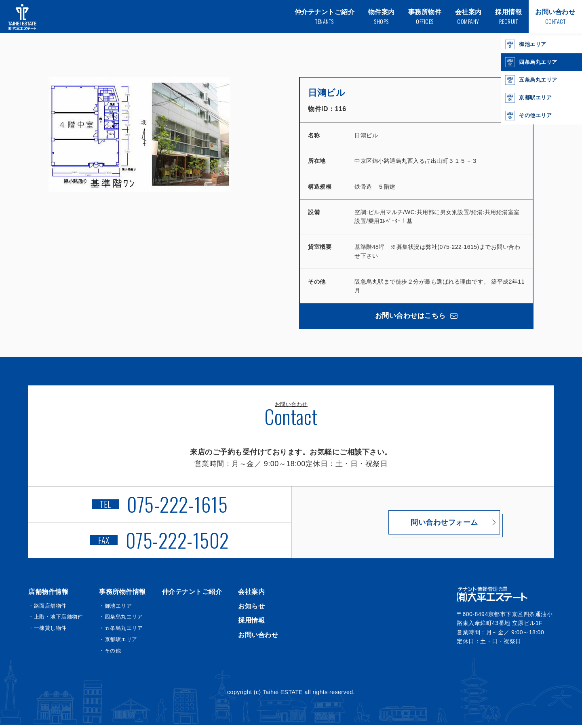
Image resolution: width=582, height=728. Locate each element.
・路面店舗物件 (47, 609)
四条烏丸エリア (533, 62)
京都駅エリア (530, 98)
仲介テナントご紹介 (192, 595)
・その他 (110, 653)
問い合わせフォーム (423, 525)
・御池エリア (115, 609)
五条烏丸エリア (533, 80)
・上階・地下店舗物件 (56, 620)
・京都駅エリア (118, 643)
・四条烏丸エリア (121, 620)
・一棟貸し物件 (47, 631)
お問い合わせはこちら (416, 317)
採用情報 (251, 624)
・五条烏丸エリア (121, 631)
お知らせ (251, 609)
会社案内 (251, 595)
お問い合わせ (258, 638)
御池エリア (527, 44)
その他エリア (530, 116)
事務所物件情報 (122, 595)
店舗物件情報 (48, 595)
